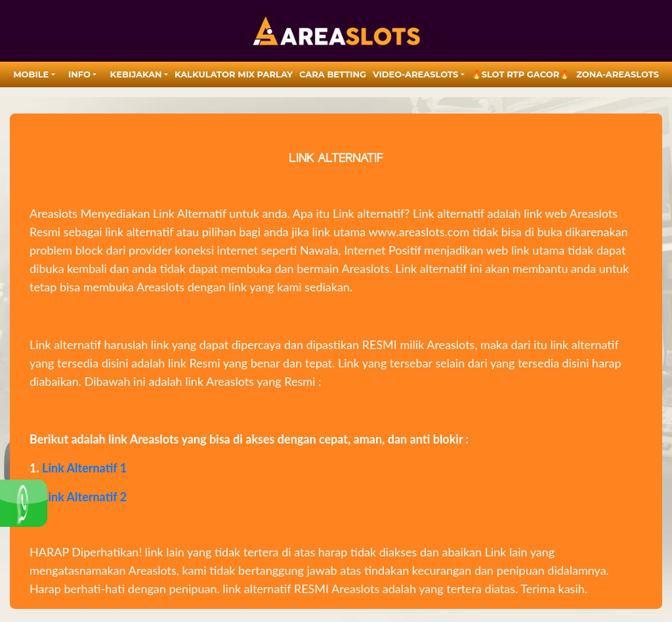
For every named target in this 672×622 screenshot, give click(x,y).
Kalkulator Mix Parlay (234, 74)
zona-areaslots (618, 74)
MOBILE (31, 74)
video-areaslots (415, 74)
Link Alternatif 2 (84, 497)
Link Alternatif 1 (84, 468)
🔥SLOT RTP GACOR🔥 (521, 74)
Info (79, 74)
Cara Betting (333, 74)
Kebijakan (136, 74)
